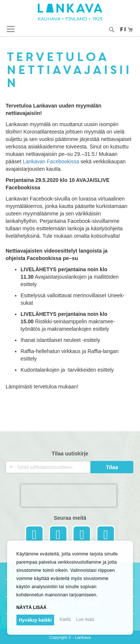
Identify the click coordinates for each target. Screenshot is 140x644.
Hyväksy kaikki (35, 620)
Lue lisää (85, 619)
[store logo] (70, 12)
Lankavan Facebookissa (51, 161)
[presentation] (69, 496)
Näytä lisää (32, 608)
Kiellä (65, 619)
